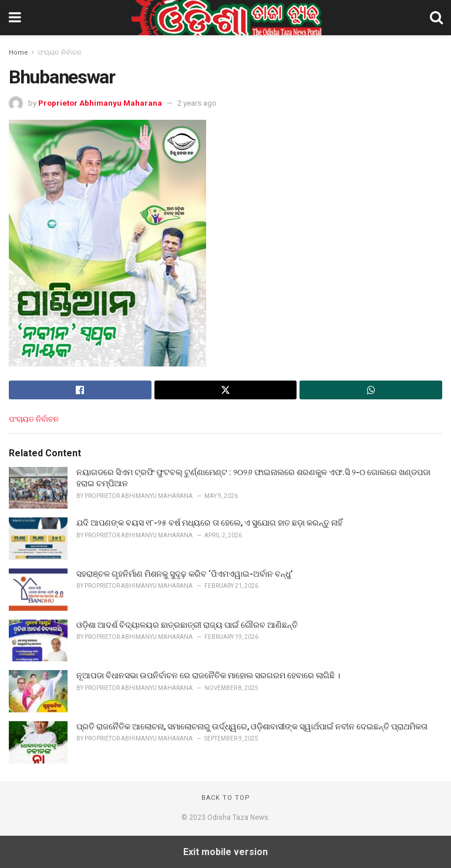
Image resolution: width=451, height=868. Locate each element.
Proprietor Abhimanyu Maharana (100, 103)
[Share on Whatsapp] (371, 390)
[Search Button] (436, 18)
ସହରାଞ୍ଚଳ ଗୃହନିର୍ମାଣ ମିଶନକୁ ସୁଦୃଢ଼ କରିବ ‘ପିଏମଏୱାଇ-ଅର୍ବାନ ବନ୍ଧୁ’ (184, 574)
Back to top (226, 798)
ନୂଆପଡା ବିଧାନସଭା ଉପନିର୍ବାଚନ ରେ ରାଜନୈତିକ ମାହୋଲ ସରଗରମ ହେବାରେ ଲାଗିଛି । (208, 675)
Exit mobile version (225, 852)
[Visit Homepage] (225, 18)
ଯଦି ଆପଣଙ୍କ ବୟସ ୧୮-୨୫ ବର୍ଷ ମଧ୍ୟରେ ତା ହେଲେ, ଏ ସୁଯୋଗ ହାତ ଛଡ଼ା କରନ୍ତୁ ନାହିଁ (209, 523)
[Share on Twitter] (226, 390)
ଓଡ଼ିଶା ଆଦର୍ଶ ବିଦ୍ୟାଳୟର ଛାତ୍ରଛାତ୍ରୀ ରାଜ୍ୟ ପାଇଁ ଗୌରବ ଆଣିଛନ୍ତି (187, 625)
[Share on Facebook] (80, 390)
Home (18, 53)
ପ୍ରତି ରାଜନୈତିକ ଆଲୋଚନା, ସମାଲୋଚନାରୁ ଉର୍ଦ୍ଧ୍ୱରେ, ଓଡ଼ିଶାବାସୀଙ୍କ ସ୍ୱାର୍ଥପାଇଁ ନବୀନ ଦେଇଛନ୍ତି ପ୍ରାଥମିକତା (252, 726)
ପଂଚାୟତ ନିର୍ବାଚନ (60, 53)
